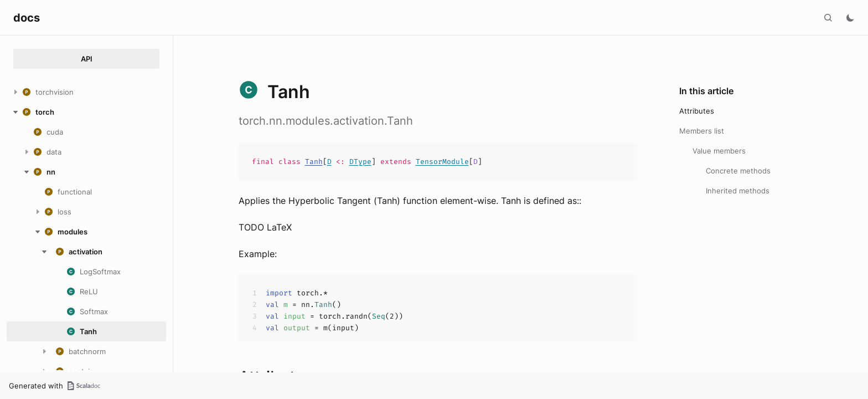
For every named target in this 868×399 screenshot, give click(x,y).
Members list (702, 131)
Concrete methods (738, 171)
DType (360, 162)
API (87, 59)
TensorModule (442, 162)
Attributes (697, 111)
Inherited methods (738, 191)
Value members (719, 151)
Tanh (314, 162)
